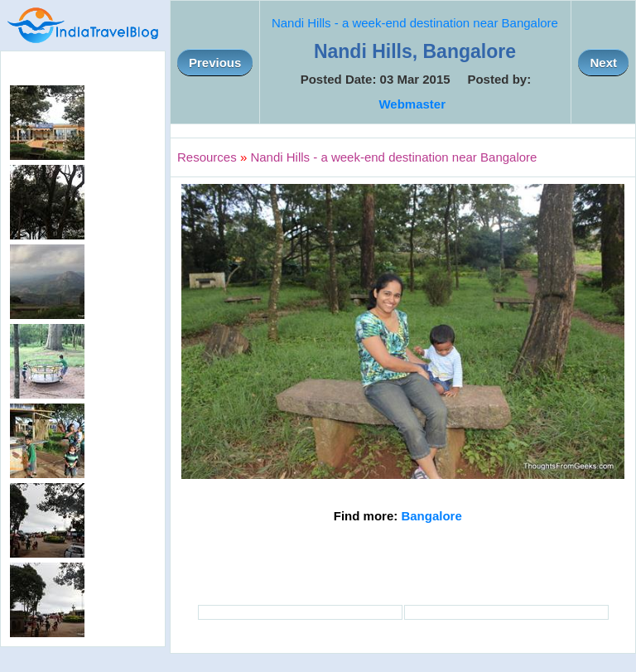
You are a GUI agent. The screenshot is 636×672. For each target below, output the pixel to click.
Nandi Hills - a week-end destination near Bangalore (415, 23)
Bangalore (431, 516)
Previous (215, 63)
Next (603, 63)
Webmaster (412, 104)
